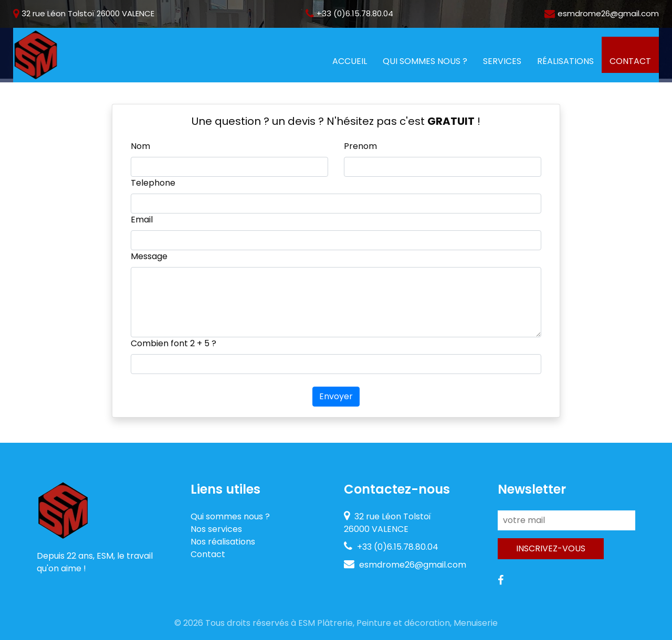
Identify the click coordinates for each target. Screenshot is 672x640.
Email (142, 220)
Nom (140, 146)
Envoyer (336, 396)
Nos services (216, 529)
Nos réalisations (223, 542)
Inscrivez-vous (551, 548)
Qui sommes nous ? (425, 61)
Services (502, 61)
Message (149, 256)
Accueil (354, 61)
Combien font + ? (174, 343)
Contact (630, 61)
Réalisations (565, 61)
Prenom (360, 146)
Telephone (153, 183)
